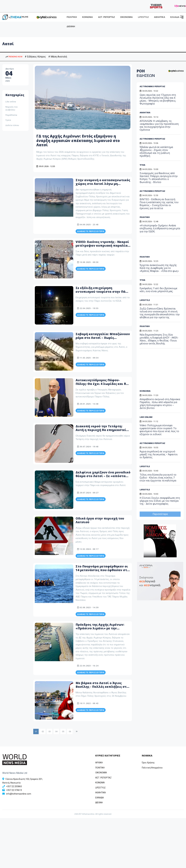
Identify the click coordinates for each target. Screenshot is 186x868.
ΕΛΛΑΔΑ (175, 17)
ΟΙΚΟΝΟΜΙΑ (126, 17)
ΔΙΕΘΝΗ (71, 27)
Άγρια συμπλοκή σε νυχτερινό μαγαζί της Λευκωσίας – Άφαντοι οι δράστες (159, 454)
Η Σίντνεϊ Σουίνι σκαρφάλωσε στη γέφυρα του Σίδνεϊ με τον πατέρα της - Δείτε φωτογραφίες (160, 501)
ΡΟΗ (146, 73)
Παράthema (11, 115)
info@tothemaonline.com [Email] (19, 794)
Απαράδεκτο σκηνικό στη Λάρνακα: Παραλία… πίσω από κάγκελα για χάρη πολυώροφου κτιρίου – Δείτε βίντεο (160, 404)
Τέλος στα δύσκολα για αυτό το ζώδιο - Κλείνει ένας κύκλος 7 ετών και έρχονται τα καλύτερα (158, 478)
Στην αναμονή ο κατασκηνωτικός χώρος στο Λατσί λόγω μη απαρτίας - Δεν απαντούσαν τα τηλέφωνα (103, 186)
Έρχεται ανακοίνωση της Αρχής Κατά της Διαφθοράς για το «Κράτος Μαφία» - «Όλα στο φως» (159, 268)
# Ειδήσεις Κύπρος (35, 57)
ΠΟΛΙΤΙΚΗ (72, 17)
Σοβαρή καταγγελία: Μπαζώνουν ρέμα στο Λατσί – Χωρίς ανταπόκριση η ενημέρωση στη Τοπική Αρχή (103, 340)
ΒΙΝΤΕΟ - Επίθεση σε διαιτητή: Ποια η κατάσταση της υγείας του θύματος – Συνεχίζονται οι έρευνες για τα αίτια (159, 204)
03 (50, 731)
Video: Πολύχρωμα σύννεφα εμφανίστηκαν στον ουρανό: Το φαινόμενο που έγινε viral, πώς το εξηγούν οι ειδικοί (159, 430)
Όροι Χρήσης (148, 763)
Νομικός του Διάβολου (11, 108)
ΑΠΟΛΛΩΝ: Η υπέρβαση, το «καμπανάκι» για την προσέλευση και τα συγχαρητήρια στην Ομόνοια (159, 125)
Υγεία (8, 120)
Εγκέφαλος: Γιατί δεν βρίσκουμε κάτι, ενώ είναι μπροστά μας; (159, 290)
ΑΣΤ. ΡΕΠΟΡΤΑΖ (106, 17)
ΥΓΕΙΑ (142, 165)
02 (43, 731)
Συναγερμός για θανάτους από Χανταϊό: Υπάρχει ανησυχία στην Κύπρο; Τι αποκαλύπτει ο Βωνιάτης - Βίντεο (159, 178)
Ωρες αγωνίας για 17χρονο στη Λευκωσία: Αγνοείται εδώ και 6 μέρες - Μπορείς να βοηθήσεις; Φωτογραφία (158, 99)
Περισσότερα (160, 514)
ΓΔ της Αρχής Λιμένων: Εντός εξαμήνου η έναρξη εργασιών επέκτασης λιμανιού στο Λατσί (78, 141)
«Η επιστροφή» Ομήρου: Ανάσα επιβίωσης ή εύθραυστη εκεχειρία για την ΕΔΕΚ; (160, 228)
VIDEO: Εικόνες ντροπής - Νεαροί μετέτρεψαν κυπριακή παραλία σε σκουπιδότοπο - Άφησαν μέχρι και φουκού (102, 247)
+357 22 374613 (14, 790)
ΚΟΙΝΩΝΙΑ (87, 17)
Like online (11, 102)
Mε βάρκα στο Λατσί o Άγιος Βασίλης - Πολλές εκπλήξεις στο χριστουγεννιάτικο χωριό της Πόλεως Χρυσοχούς (102, 688)
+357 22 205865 (14, 786)
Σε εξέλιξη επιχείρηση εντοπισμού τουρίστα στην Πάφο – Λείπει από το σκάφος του (103, 292)
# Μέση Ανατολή (58, 57)
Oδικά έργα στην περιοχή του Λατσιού (100, 520)
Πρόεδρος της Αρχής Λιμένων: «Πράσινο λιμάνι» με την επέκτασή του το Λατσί (100, 628)
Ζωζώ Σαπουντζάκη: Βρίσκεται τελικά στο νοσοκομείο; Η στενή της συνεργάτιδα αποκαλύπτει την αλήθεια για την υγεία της (160, 313)
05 (63, 731)
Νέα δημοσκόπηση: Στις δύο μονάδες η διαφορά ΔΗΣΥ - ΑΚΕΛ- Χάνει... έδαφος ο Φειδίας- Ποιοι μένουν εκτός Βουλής (159, 339)
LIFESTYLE (143, 17)
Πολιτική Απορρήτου (152, 768)
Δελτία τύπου (12, 125)
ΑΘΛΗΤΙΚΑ (160, 17)
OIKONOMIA (101, 773)
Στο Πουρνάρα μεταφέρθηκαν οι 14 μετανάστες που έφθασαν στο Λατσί (102, 570)
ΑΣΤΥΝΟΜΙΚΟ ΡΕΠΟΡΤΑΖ (152, 86)
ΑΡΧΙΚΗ (99, 763)
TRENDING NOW (14, 57)
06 (70, 731)
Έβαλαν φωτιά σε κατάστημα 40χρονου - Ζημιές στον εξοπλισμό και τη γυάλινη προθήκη (156, 152)
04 (56, 731)
